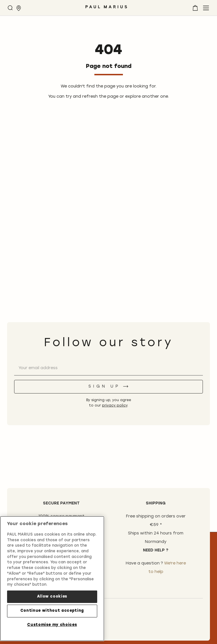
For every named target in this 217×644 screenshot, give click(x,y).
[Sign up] (108, 387)
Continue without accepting (52, 611)
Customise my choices (52, 625)
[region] (52, 579)
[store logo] (106, 9)
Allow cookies (52, 597)
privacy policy (115, 406)
